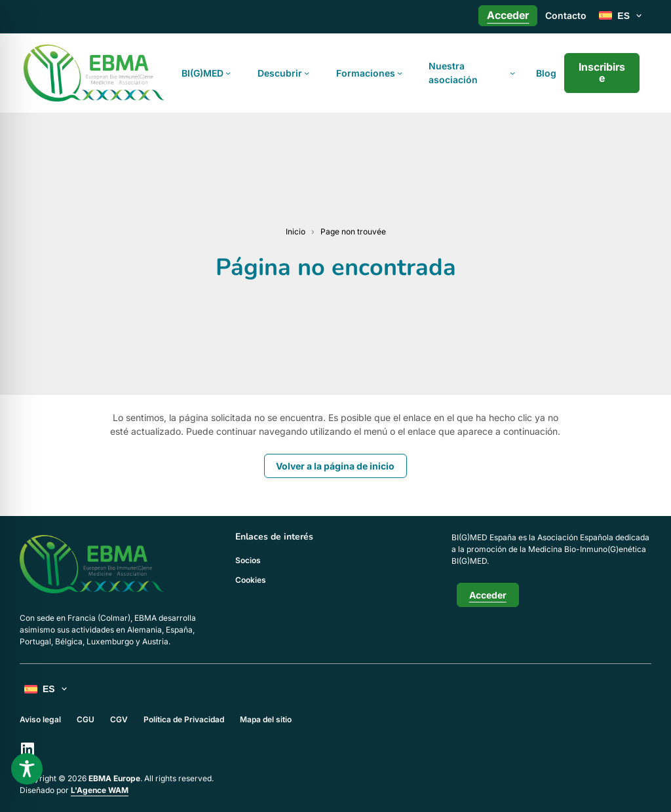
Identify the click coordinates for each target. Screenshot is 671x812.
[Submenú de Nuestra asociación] (512, 73)
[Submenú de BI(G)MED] (228, 73)
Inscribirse (602, 73)
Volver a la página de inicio (335, 466)
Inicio (296, 231)
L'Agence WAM (100, 790)
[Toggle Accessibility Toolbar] (27, 769)
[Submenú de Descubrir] (307, 73)
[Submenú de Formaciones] (400, 73)
